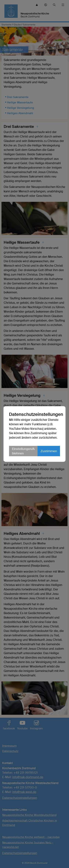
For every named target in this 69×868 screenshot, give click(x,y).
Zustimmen (49, 451)
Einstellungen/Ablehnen (23, 451)
